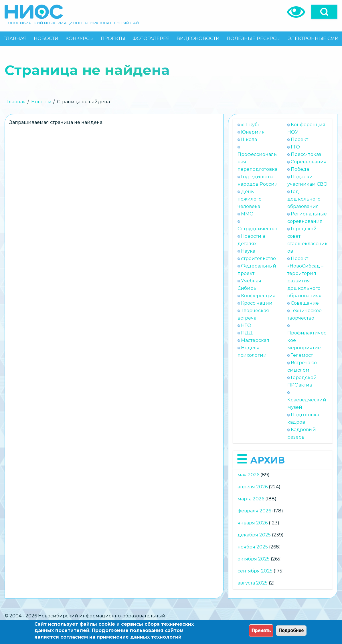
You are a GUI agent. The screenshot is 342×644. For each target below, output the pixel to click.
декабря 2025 (254, 535)
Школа (249, 139)
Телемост (302, 355)
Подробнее (291, 630)
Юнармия (253, 132)
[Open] (324, 12)
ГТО (295, 147)
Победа (300, 169)
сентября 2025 (255, 571)
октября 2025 (254, 559)
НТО (246, 325)
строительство (258, 258)
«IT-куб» (250, 125)
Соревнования (309, 162)
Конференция (258, 296)
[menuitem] (15, 39)
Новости (41, 102)
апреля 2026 (253, 487)
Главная (16, 102)
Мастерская (255, 340)
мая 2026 (248, 475)
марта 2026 (251, 499)
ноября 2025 (253, 547)
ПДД (247, 333)
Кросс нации (257, 303)
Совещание (305, 303)
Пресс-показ (306, 154)
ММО (247, 214)
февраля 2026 (254, 511)
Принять (261, 630)
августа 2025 (253, 583)
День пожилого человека (250, 199)
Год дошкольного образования (304, 199)
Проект (300, 139)
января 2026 (253, 523)
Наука (248, 251)
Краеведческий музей (307, 404)
